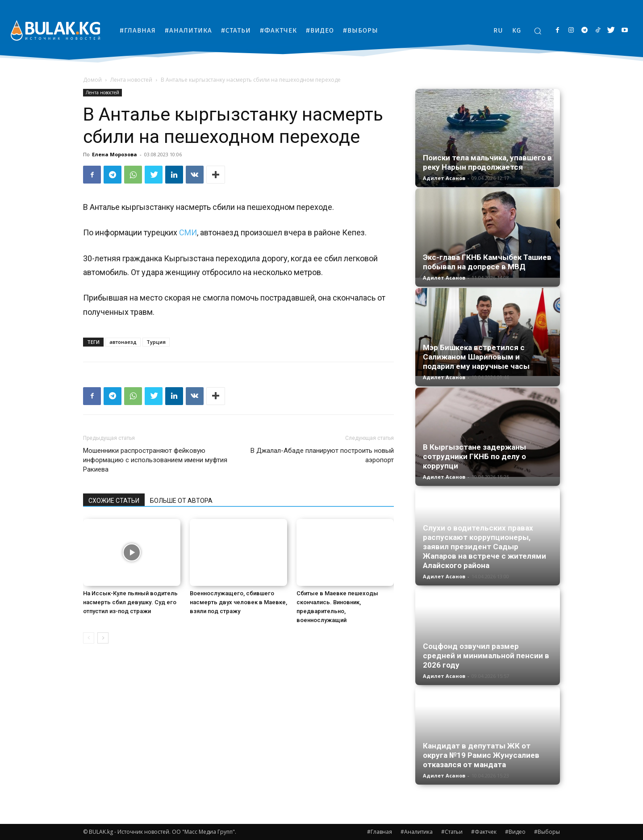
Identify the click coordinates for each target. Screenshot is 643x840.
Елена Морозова (115, 154)
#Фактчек (484, 832)
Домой (92, 80)
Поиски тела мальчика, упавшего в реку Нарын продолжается (487, 162)
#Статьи (452, 832)
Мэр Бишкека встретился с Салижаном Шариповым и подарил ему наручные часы (476, 357)
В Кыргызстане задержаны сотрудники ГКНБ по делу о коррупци (474, 456)
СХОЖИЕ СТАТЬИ (114, 501)
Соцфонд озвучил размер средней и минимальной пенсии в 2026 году (486, 656)
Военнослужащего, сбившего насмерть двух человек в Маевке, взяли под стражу (238, 602)
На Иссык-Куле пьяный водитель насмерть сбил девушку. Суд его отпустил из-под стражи (130, 602)
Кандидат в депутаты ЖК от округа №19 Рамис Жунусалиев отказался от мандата (481, 755)
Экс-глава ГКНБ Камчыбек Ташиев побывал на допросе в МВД (487, 262)
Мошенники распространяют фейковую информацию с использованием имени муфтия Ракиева (155, 460)
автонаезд (123, 342)
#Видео (515, 832)
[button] (538, 31)
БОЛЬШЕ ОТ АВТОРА (181, 501)
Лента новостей (131, 80)
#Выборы (547, 832)
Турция (156, 342)
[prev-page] (89, 638)
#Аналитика (417, 832)
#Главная (380, 832)
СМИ (188, 232)
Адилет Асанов (444, 178)
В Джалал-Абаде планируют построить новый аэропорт (322, 455)
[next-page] (103, 638)
